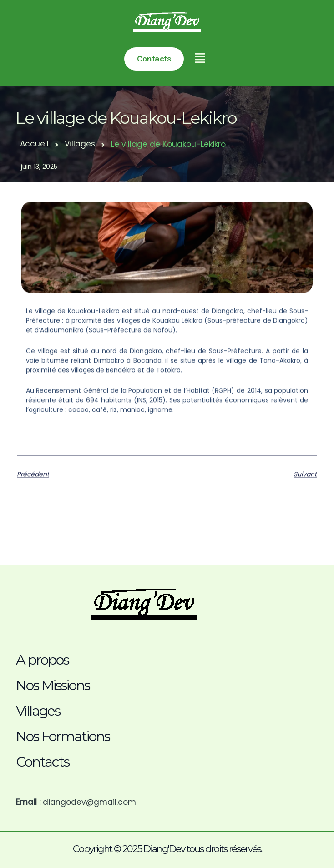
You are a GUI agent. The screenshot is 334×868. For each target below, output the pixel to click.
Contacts (43, 762)
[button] (200, 59)
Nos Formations (63, 736)
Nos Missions (53, 685)
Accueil (34, 144)
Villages (80, 144)
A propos (42, 660)
